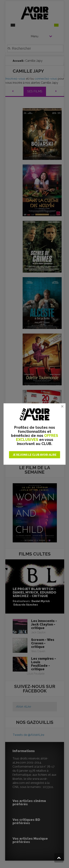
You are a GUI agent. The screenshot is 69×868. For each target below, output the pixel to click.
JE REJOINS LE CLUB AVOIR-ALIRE (35, 455)
